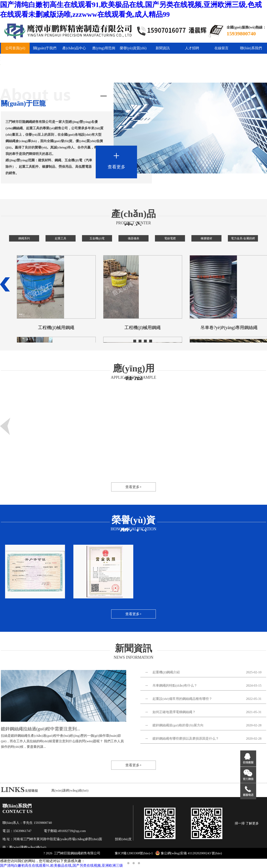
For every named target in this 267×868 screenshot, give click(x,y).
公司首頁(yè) (15, 48)
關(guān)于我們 (45, 48)
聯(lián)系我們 (251, 48)
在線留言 (221, 48)
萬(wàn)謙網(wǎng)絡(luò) (70, 790)
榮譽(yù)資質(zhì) (133, 48)
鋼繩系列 (24, 238)
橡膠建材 (206, 238)
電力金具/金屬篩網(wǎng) (243, 239)
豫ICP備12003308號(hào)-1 (134, 853)
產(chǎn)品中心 (74, 48)
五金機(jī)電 (97, 238)
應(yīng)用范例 (104, 48)
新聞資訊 (163, 48)
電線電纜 (170, 238)
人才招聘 (192, 48)
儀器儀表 (133, 238)
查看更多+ (133, 487)
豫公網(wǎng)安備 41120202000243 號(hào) (189, 853)
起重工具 (61, 238)
